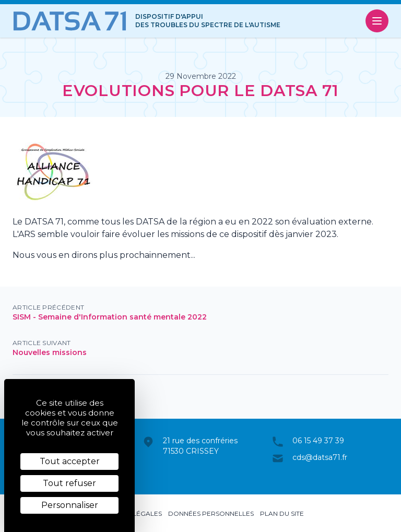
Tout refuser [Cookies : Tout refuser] (69, 483)
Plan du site (282, 513)
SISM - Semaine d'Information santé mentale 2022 (110, 317)
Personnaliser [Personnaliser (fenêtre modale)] (70, 505)
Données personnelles (211, 513)
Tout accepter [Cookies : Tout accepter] (70, 461)
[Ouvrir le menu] (377, 21)
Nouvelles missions (50, 352)
